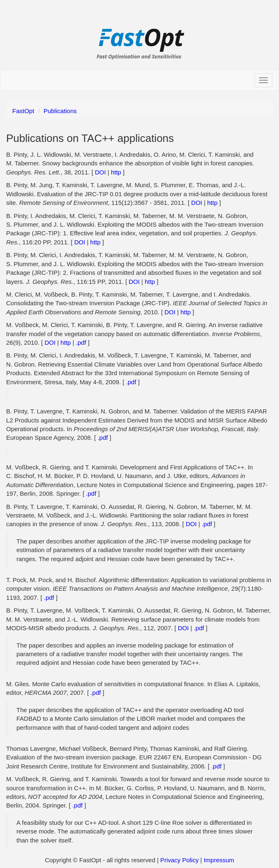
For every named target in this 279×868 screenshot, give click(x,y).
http (116, 172)
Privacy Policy (180, 860)
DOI (100, 172)
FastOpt (23, 111)
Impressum (219, 860)
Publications (60, 111)
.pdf (81, 342)
